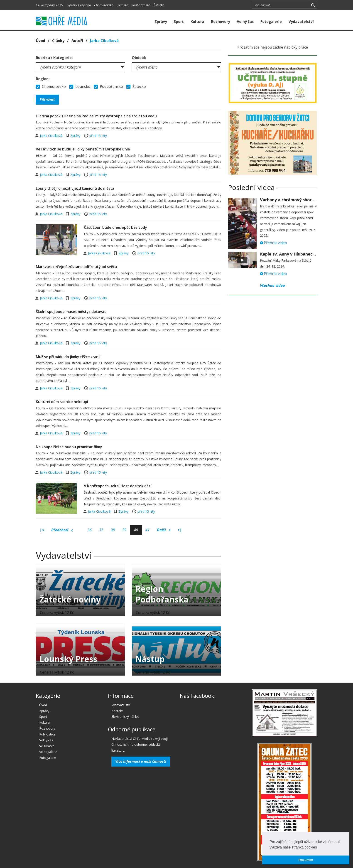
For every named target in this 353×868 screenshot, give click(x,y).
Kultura (197, 22)
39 (124, 530)
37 (101, 530)
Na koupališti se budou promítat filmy (69, 447)
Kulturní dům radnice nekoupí (62, 402)
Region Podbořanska (162, 594)
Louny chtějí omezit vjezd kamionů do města (75, 188)
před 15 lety (98, 136)
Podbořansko (141, 5)
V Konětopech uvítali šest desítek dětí (118, 486)
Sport (179, 22)
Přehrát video (273, 243)
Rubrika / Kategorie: (54, 58)
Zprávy (161, 22)
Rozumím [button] (306, 860)
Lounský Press (68, 659)
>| (180, 530)
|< (42, 530)
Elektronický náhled (125, 717)
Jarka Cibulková (104, 41)
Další (164, 530)
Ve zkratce (47, 746)
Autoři (77, 41)
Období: (139, 58)
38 (113, 530)
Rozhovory (221, 22)
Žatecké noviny (70, 599)
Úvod (40, 41)
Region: (43, 79)
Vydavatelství (301, 22)
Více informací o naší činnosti (141, 761)
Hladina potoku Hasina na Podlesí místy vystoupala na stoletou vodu (96, 116)
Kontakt (117, 711)
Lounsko (122, 5)
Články (58, 41)
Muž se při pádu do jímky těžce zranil (68, 357)
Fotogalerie (271, 22)
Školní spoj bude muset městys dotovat (71, 312)
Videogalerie (48, 752)
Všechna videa (272, 285)
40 (136, 530)
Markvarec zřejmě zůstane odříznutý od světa (76, 267)
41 (147, 530)
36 (90, 530)
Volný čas (245, 22)
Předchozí (62, 530)
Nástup (150, 659)
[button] (319, 848)
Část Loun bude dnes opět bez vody (115, 227)
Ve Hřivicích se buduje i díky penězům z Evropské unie (83, 149)
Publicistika (47, 734)
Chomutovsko (104, 5)
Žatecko (159, 5)
